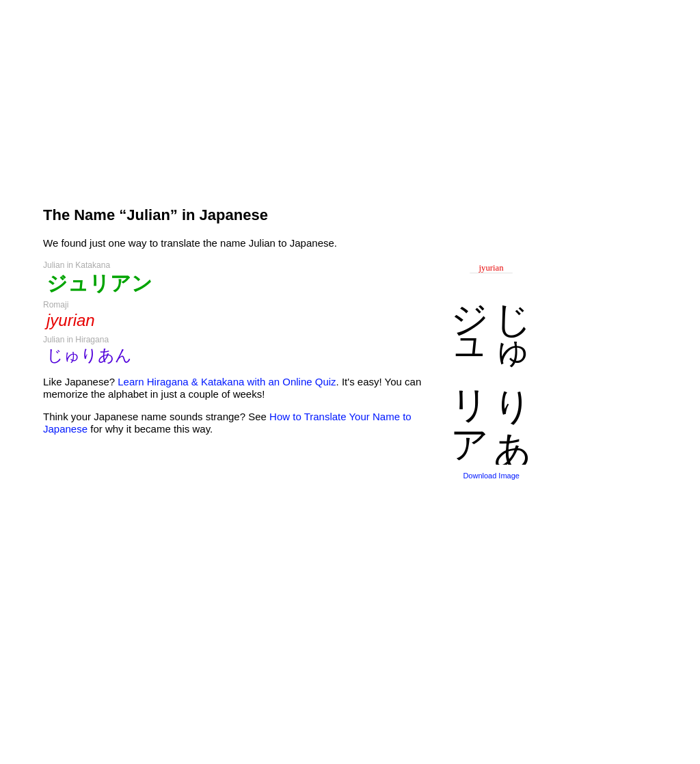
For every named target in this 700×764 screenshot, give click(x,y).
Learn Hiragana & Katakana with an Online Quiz (227, 382)
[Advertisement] (288, 97)
